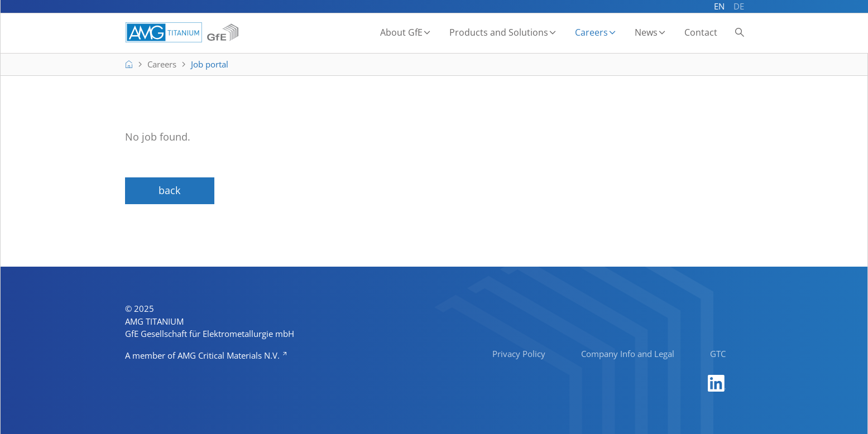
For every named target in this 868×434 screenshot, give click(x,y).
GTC (718, 354)
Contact (701, 32)
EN (719, 6)
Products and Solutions (499, 32)
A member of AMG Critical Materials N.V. (203, 355)
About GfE (401, 32)
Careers (591, 32)
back (169, 190)
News (646, 32)
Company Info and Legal (628, 354)
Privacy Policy (519, 354)
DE (739, 6)
